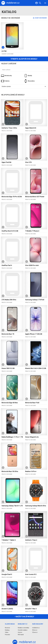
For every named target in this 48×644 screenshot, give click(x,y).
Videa (7, 632)
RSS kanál (21, 635)
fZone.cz (35, 632)
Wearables (29, 81)
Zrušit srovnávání (40, 18)
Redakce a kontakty (23, 628)
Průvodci (7, 635)
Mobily (28, 76)
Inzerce (20, 632)
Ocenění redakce (23, 630)
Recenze (7, 628)
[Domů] (10, 3)
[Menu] (45, 3)
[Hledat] (40, 3)
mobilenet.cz (36, 628)
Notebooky (6, 76)
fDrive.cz (35, 630)
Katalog (7, 630)
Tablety (5, 81)
